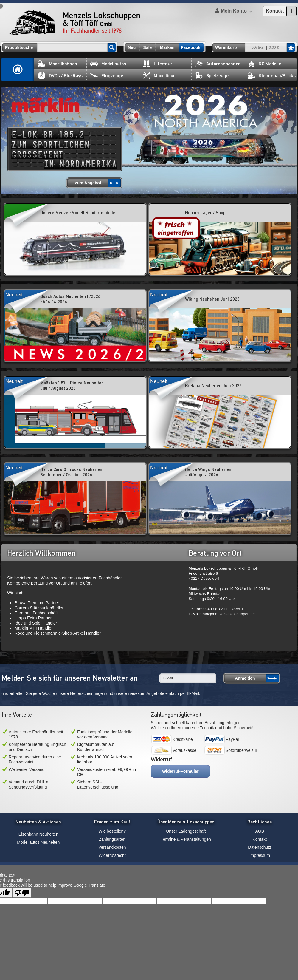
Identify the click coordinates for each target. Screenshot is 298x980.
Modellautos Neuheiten (38, 842)
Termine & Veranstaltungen (186, 839)
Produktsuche (19, 47)
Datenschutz (260, 847)
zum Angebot (88, 183)
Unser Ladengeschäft (186, 831)
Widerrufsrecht (112, 855)
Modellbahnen (58, 64)
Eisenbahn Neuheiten (38, 834)
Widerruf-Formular (180, 771)
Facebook (191, 47)
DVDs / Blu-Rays (60, 76)
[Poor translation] (22, 893)
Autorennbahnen (218, 64)
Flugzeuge (107, 76)
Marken (167, 47)
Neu (132, 47)
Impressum (260, 855)
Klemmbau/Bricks (272, 76)
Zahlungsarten (112, 839)
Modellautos (108, 64)
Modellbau (159, 76)
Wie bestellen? (112, 831)
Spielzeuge (212, 76)
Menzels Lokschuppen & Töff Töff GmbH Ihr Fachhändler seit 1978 (75, 23)
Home (18, 69)
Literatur (157, 64)
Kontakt (260, 839)
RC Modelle (264, 64)
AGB (260, 831)
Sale (148, 47)
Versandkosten (112, 847)
